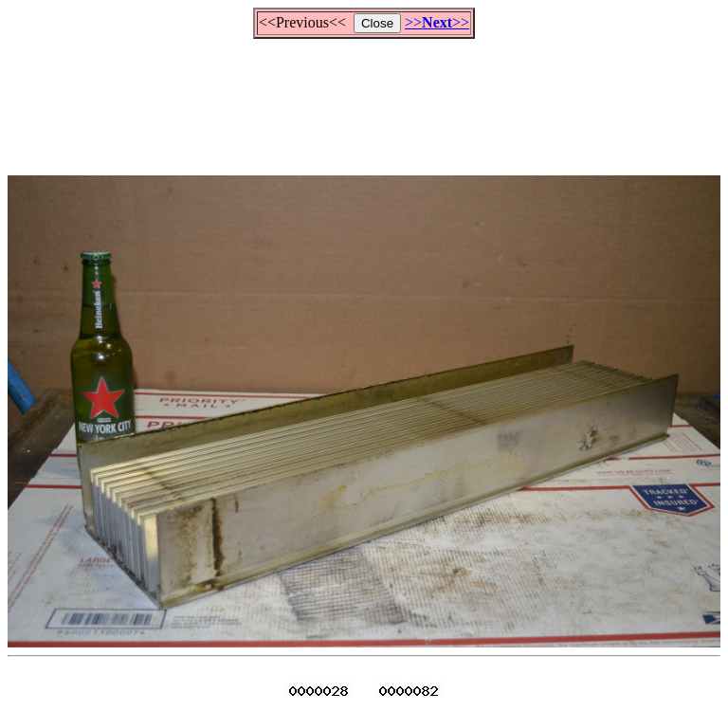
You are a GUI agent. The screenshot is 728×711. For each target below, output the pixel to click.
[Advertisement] (364, 99)
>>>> (437, 22)
